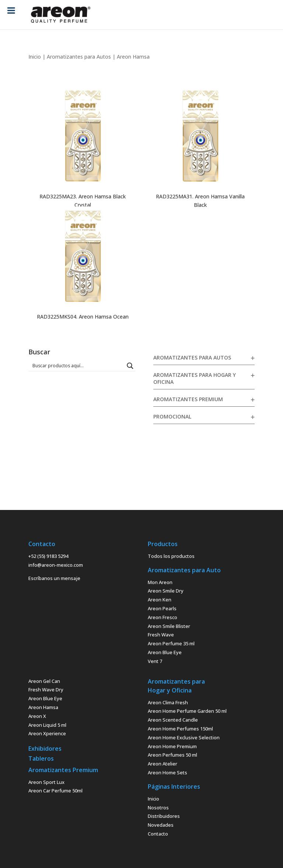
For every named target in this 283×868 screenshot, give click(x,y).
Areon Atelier (163, 764)
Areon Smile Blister (169, 626)
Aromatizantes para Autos (79, 57)
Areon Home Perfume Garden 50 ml (187, 711)
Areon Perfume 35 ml (171, 643)
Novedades (161, 825)
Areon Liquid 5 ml (47, 725)
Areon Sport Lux (46, 782)
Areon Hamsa (43, 707)
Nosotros (158, 808)
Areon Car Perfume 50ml (55, 791)
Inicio (35, 57)
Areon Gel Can (44, 681)
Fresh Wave (161, 635)
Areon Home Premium (172, 746)
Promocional (172, 416)
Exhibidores (45, 749)
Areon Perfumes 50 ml (172, 755)
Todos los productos (171, 556)
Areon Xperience (47, 733)
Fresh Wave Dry (46, 690)
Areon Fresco (163, 617)
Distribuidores (164, 816)
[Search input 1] (77, 365)
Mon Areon (160, 582)
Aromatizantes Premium (188, 399)
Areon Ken (160, 600)
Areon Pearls (162, 608)
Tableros (41, 758)
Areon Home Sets (167, 772)
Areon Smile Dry (166, 591)
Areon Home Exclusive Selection (184, 737)
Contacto (158, 834)
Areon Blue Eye (165, 652)
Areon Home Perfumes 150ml (180, 729)
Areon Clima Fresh (168, 702)
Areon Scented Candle (173, 720)
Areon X (37, 716)
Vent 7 (155, 661)
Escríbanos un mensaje (54, 578)
